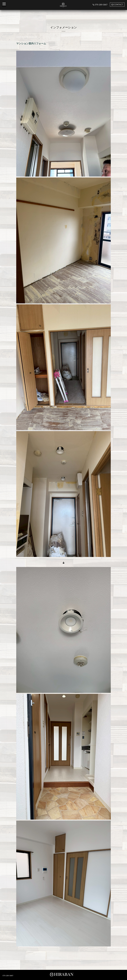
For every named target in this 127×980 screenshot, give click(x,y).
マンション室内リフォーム (31, 43)
